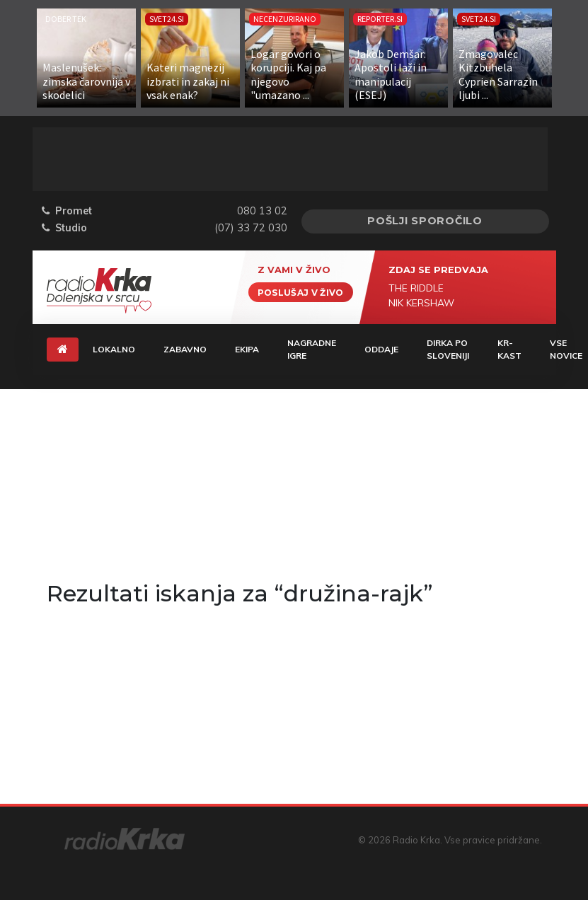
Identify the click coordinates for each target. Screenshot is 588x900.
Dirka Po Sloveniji (448, 349)
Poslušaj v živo (301, 292)
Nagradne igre (312, 349)
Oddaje (381, 349)
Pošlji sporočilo (425, 221)
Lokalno (114, 349)
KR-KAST (509, 349)
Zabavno (185, 349)
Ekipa (247, 349)
